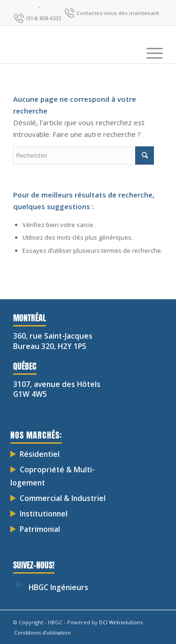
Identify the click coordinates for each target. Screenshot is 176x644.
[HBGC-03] (73, 45)
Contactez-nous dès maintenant (118, 13)
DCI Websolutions (121, 622)
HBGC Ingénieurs (58, 587)
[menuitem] (150, 45)
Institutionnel (44, 514)
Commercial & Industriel (63, 498)
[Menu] (150, 45)
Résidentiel (40, 454)
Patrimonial (40, 529)
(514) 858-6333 (43, 18)
